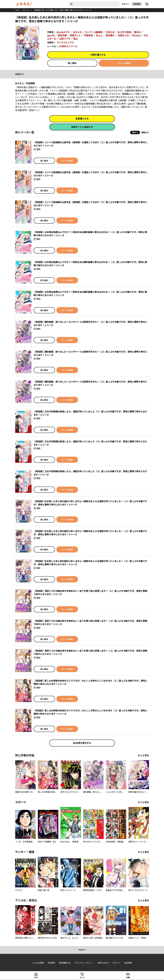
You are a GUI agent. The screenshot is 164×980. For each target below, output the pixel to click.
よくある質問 (38, 963)
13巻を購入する (98, 55)
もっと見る (144, 755)
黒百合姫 (62, 35)
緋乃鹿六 (110, 35)
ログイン (125, 4)
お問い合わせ (103, 963)
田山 (76, 39)
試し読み (72, 63)
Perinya (136, 35)
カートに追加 (124, 63)
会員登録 (137, 4)
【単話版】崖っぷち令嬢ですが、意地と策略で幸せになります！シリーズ (62, 10)
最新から (145, 132)
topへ (82, 950)
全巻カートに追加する (82, 127)
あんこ (99, 35)
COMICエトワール (68, 46)
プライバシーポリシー (84, 963)
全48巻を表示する (82, 743)
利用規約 (51, 963)
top (17, 10)
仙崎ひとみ (123, 35)
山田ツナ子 (65, 39)
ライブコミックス (65, 43)
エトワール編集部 (94, 32)
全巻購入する (82, 119)
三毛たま (110, 32)
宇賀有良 (88, 35)
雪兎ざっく (75, 35)
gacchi (51, 35)
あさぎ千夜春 (124, 32)
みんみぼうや (63, 32)
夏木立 (137, 32)
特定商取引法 (65, 963)
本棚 (128, 977)
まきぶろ (77, 32)
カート (82, 977)
